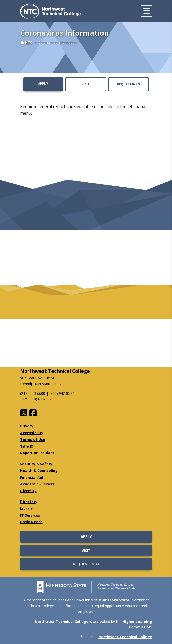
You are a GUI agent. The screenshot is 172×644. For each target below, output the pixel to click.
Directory (29, 502)
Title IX (27, 446)
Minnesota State (114, 600)
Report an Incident (37, 453)
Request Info (129, 84)
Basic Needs (31, 522)
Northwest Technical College (55, 371)
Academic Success (37, 484)
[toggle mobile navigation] (146, 11)
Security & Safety (36, 464)
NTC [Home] (26, 42)
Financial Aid (32, 477)
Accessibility (32, 433)
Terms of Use (33, 440)
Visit (85, 84)
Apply (43, 84)
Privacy (27, 426)
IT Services (30, 515)
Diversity (28, 491)
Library (27, 508)
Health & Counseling (39, 470)
